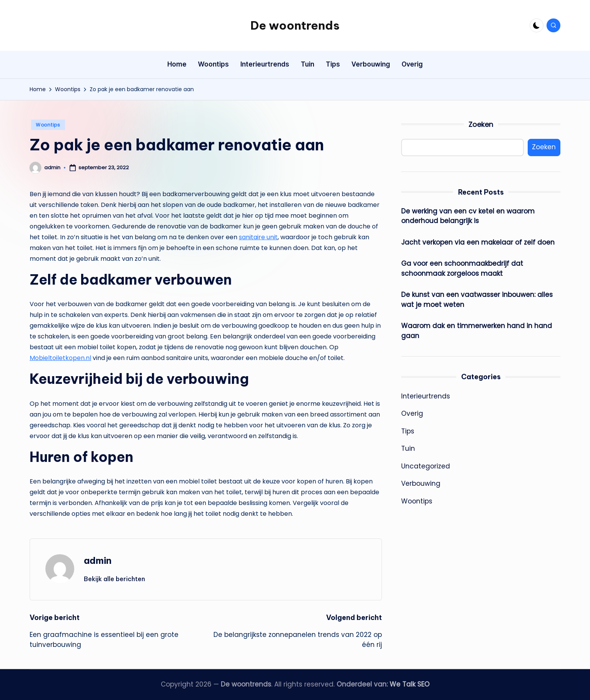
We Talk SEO (410, 684)
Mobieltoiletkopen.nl (60, 358)
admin (98, 560)
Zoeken (481, 124)
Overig (412, 413)
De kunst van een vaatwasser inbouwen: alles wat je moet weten (477, 300)
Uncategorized (426, 466)
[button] (114, 579)
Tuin (408, 448)
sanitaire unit (258, 237)
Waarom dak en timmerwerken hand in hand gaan (477, 331)
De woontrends (295, 25)
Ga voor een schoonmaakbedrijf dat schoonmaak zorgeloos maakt (462, 268)
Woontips (48, 125)
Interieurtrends (426, 396)
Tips (408, 431)
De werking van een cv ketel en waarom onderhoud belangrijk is (468, 216)
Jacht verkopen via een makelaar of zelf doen (478, 242)
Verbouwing (421, 483)
